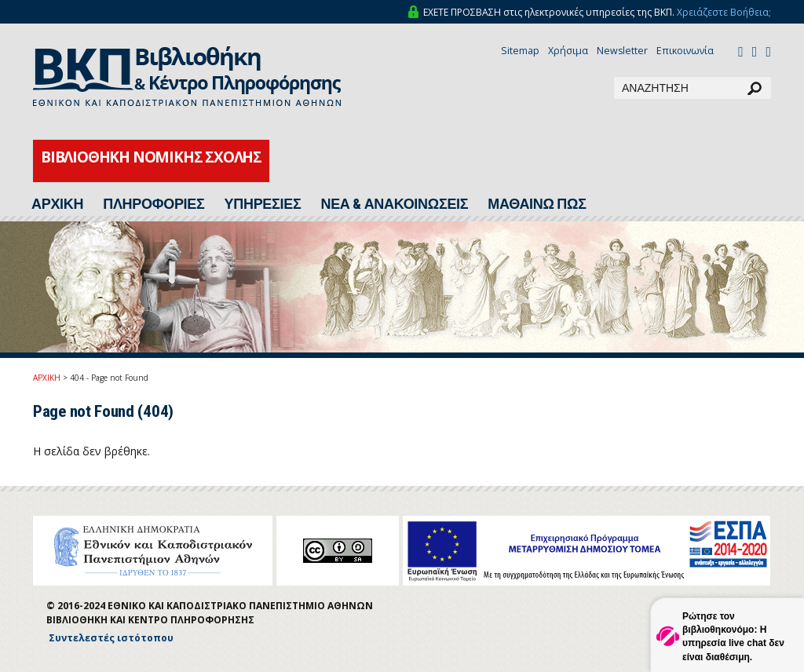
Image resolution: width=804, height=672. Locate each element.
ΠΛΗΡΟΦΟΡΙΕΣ (153, 204)
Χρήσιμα (568, 51)
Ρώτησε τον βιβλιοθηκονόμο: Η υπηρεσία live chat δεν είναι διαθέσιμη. (733, 636)
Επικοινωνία (685, 51)
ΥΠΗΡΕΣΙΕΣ (263, 204)
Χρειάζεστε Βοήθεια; (724, 12)
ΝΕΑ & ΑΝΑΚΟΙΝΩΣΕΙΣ (394, 204)
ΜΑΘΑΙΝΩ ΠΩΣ (537, 204)
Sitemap (520, 51)
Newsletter (622, 51)
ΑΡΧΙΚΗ (57, 204)
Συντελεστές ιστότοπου (111, 638)
